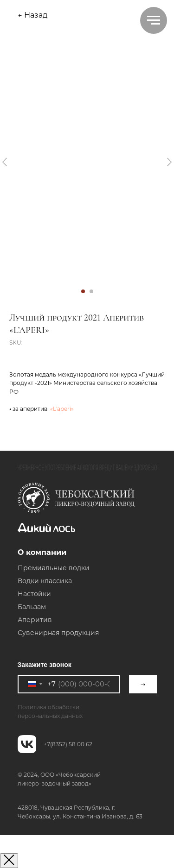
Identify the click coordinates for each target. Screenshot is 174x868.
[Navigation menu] (154, 20)
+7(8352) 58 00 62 (68, 744)
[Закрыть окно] (9, 861)
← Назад (32, 15)
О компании (42, 552)
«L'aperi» (61, 409)
